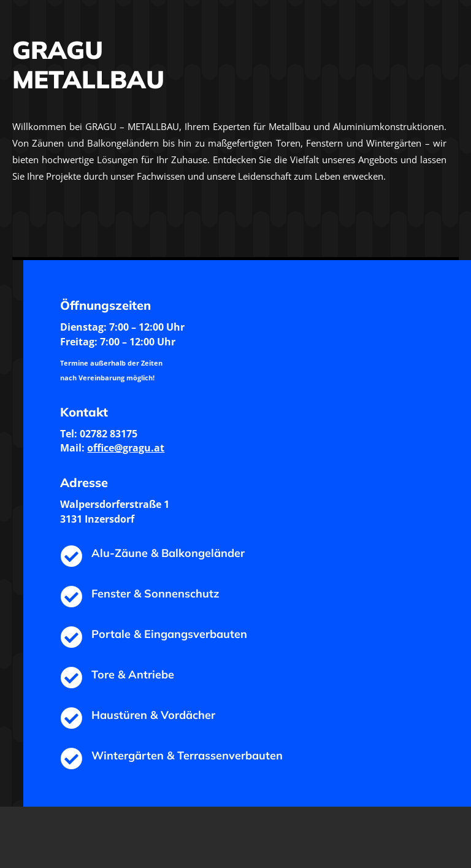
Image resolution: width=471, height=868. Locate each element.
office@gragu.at (126, 448)
